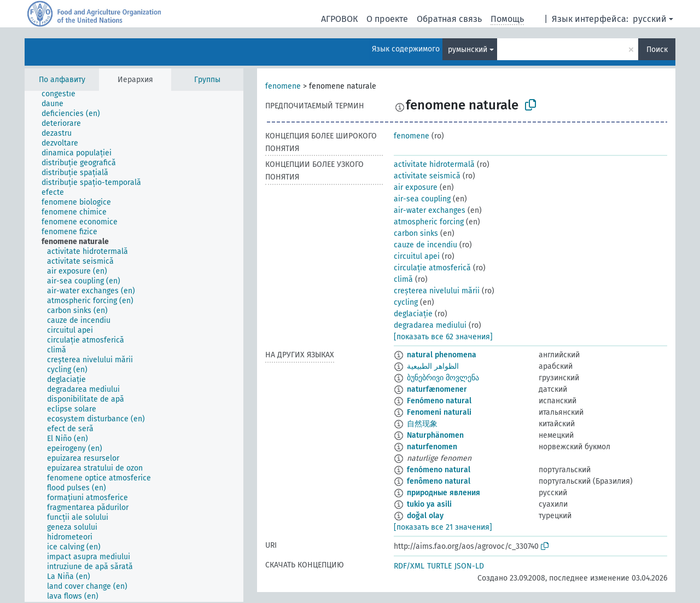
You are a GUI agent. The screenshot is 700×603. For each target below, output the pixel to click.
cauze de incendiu (425, 245)
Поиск (657, 50)
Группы (207, 80)
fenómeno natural (439, 470)
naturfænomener (437, 389)
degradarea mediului (430, 325)
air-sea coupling (422, 199)
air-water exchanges (430, 210)
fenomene (283, 86)
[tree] (134, 346)
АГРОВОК (339, 19)
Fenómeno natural (439, 401)
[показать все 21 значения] (443, 527)
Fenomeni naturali (439, 412)
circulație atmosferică (432, 268)
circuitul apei (417, 256)
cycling (406, 302)
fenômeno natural (439, 481)
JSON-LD (469, 566)
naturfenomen (432, 447)
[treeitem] (63, 94)
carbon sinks (416, 233)
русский (650, 19)
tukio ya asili (429, 504)
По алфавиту (62, 80)
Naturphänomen (435, 435)
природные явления (444, 493)
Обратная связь (449, 19)
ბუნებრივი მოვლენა (443, 378)
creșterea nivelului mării (437, 291)
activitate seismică (427, 176)
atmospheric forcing (429, 222)
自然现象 (422, 424)
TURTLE (439, 566)
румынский (468, 50)
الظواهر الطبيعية (433, 366)
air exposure (416, 187)
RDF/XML (409, 566)
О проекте (387, 19)
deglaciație (413, 314)
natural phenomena (442, 355)
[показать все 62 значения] (443, 337)
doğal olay (425, 516)
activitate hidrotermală (434, 164)
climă (403, 279)
